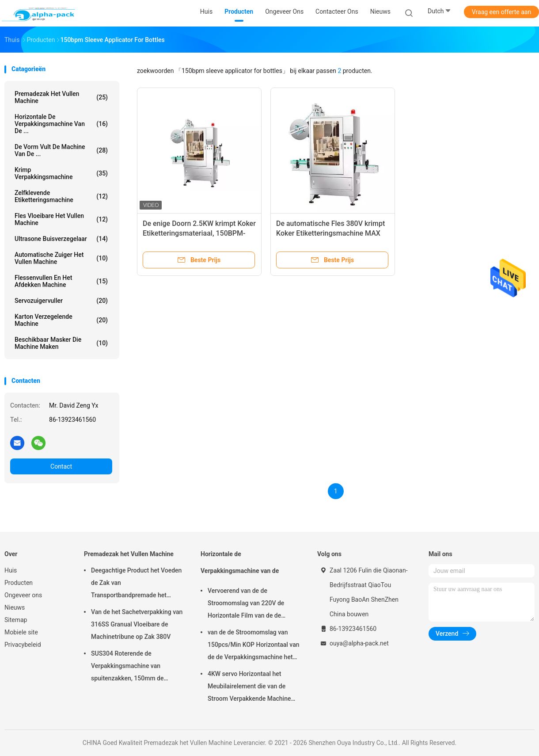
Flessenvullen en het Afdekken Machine (61, 281)
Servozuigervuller (61, 301)
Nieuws (15, 607)
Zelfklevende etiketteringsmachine (61, 196)
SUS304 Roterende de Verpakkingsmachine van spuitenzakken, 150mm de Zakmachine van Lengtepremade (136, 667)
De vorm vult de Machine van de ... (61, 150)
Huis (11, 570)
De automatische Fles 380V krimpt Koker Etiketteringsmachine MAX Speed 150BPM (330, 233)
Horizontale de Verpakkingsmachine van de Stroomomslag (240, 567)
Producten (19, 583)
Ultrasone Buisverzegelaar (61, 239)
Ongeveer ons (23, 595)
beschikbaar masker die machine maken (61, 343)
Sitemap (16, 620)
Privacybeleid (23, 645)
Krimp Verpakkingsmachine (61, 173)
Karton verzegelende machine (61, 320)
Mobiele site (21, 632)
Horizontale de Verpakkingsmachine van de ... (61, 124)
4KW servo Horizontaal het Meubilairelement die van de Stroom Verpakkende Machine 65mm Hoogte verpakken (249, 687)
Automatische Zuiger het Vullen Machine (61, 258)
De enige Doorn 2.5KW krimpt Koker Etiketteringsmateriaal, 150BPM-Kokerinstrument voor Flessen (199, 233)
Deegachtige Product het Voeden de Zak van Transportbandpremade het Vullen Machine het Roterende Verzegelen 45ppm (136, 584)
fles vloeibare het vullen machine (61, 219)
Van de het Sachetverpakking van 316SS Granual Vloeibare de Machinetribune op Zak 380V (137, 624)
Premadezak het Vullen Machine (61, 97)
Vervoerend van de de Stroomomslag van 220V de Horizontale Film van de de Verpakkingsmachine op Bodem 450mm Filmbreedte (252, 604)
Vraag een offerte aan (501, 12)
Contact (61, 466)
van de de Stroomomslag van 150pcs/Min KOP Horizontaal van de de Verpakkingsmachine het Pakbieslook (254, 646)
